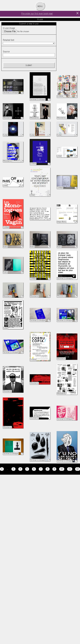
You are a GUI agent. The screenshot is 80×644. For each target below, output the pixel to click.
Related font (9, 40)
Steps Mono (35, 219)
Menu (40, 6)
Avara (5, 247)
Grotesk (60, 96)
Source (6, 52)
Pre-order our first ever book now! (37, 14)
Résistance (7, 118)
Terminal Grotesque (11, 93)
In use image (9, 28)
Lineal (59, 156)
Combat (60, 188)
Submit (29, 66)
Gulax (5, 135)
